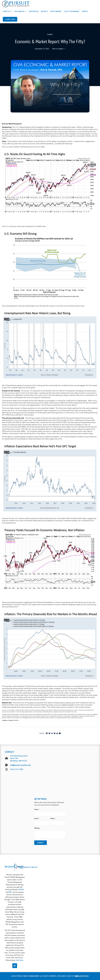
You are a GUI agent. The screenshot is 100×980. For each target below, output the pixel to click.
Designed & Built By (73, 976)
